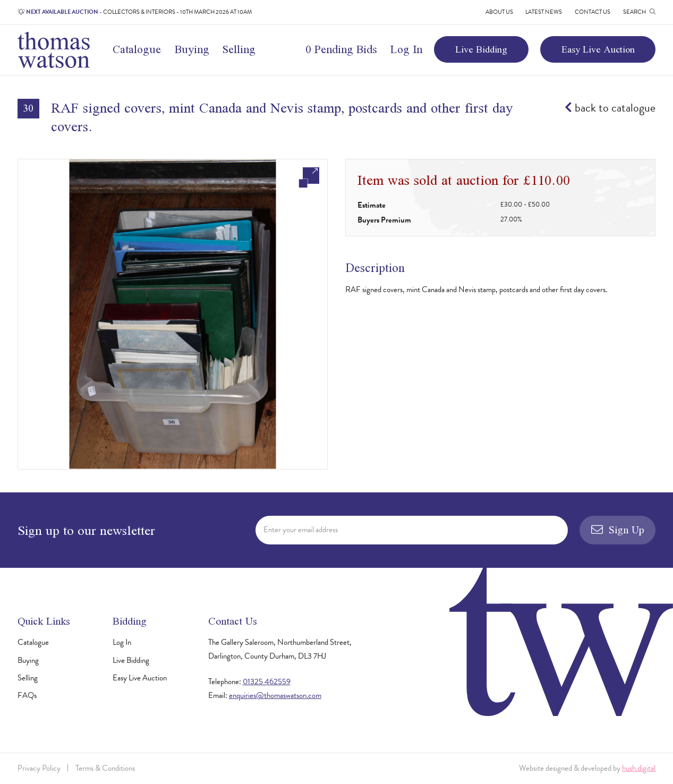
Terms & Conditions (105, 768)
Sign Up (618, 530)
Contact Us (593, 12)
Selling (239, 49)
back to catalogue (610, 108)
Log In (406, 49)
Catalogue (137, 49)
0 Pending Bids (341, 49)
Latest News (544, 12)
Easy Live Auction (598, 49)
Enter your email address (301, 530)
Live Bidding (481, 49)
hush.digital (639, 768)
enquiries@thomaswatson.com (275, 695)
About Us (499, 12)
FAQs (27, 695)
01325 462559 (267, 681)
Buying (192, 49)
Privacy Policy (39, 768)
